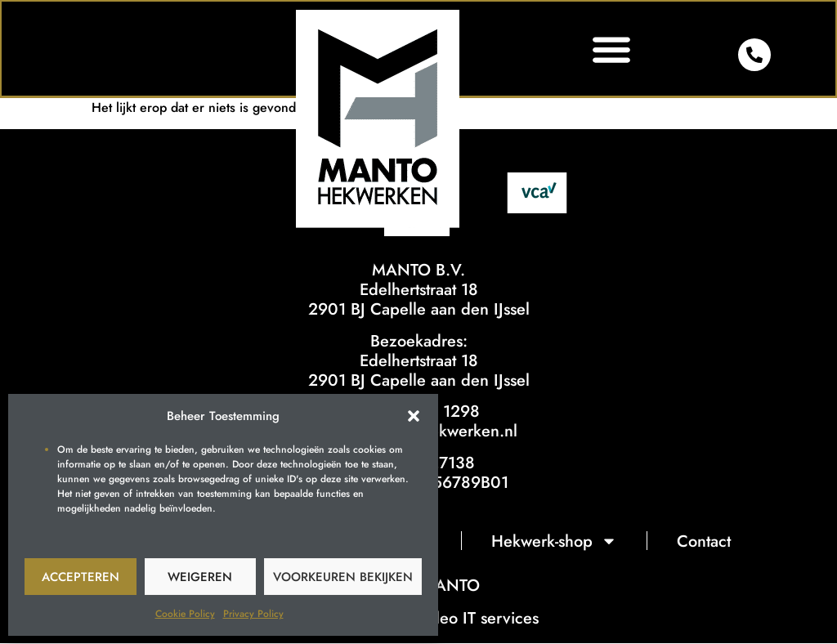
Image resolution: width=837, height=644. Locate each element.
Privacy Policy (253, 614)
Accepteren (81, 577)
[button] (414, 416)
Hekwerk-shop (555, 542)
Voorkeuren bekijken (343, 577)
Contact (705, 541)
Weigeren (200, 577)
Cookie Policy (185, 614)
